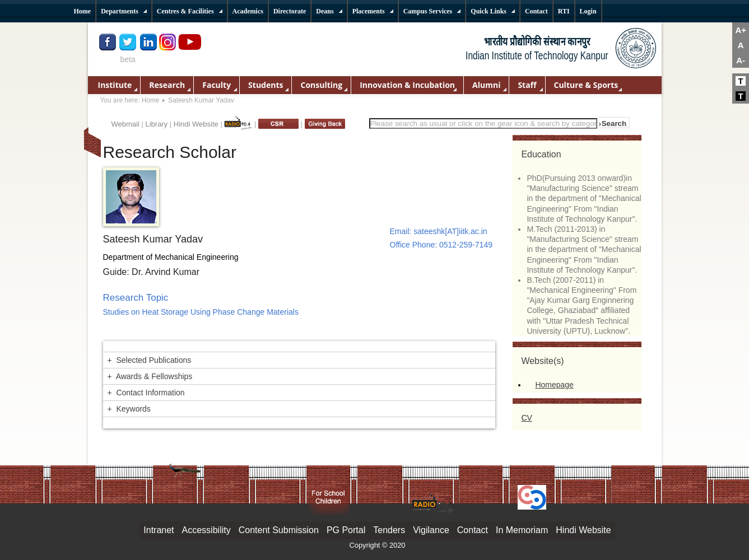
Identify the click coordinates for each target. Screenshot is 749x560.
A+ (741, 30)
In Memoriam (522, 530)
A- (741, 60)
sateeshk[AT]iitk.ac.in (450, 231)
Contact (473, 530)
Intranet (159, 530)
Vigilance (431, 530)
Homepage (554, 385)
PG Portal (346, 530)
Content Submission (279, 530)
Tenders (389, 530)
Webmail (125, 124)
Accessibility (206, 530)
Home (151, 100)
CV (526, 418)
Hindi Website (196, 124)
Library (156, 124)
